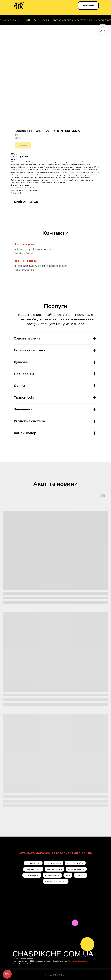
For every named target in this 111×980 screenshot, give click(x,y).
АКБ (68, 875)
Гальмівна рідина (33, 869)
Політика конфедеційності (78, 961)
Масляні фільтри (54, 869)
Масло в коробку (75, 863)
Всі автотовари (33, 863)
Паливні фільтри (52, 875)
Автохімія (81, 875)
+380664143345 (24, 253)
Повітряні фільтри (76, 869)
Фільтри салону (32, 875)
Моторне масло (54, 863)
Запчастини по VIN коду (56, 881)
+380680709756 (24, 270)
